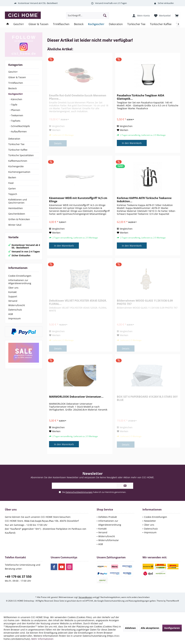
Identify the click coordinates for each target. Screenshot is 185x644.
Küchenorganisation (19, 172)
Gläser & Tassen (17, 77)
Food (11, 183)
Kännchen (16, 99)
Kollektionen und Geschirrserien (18, 201)
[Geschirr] (19, 24)
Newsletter (150, 521)
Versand (13, 301)
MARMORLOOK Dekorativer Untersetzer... (76, 397)
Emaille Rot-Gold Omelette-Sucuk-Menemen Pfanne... (78, 97)
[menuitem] (177, 15)
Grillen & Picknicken (19, 219)
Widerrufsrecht (17, 305)
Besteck (12, 88)
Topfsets (15, 121)
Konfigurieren (172, 628)
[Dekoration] (116, 24)
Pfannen (15, 110)
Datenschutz (15, 310)
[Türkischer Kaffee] (161, 24)
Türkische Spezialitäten (21, 155)
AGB (11, 314)
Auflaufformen (19, 131)
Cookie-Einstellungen (20, 276)
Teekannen (17, 115)
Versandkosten (85, 597)
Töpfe (14, 105)
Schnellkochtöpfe (20, 126)
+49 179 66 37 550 (18, 577)
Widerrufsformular (109, 540)
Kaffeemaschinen (18, 161)
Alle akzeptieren (150, 628)
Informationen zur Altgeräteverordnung (20, 282)
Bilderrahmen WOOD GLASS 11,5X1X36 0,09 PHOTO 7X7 (145, 302)
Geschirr (13, 72)
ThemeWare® (173, 601)
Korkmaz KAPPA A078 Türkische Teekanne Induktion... (144, 200)
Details (58, 143)
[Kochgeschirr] (96, 24)
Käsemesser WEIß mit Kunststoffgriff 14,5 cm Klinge (78, 200)
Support (13, 296)
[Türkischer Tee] (136, 24)
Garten (12, 188)
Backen (12, 177)
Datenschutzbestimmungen (79, 492)
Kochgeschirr (16, 94)
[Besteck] (79, 24)
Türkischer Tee (16, 144)
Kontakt (12, 292)
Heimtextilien (16, 208)
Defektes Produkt (108, 517)
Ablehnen (130, 628)
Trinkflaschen (16, 83)
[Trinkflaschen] (61, 24)
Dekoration (14, 139)
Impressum (15, 318)
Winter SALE (15, 225)
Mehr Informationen (42, 639)
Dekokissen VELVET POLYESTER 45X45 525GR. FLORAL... (78, 302)
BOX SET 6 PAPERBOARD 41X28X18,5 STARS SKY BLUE (147, 398)
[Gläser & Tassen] (38, 24)
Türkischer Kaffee (18, 150)
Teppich (13, 194)
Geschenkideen (17, 214)
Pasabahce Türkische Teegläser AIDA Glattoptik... (141, 97)
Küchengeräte (16, 166)
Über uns (13, 288)
